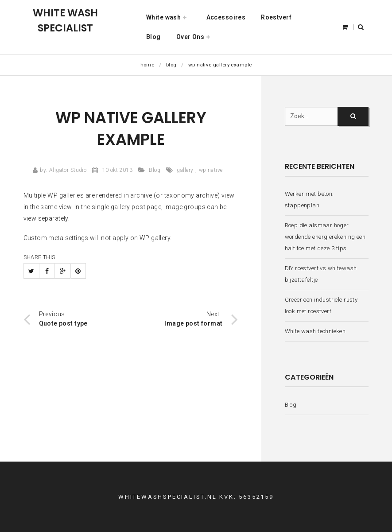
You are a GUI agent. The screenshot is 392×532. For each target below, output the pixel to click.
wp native (211, 170)
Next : (201, 319)
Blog (171, 65)
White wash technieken (315, 331)
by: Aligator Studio (63, 170)
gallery (185, 170)
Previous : (56, 319)
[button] (361, 27)
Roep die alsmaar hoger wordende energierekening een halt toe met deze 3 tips (325, 237)
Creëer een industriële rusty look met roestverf (321, 305)
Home (147, 65)
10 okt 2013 (118, 170)
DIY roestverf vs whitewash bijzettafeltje (321, 274)
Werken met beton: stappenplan (309, 200)
